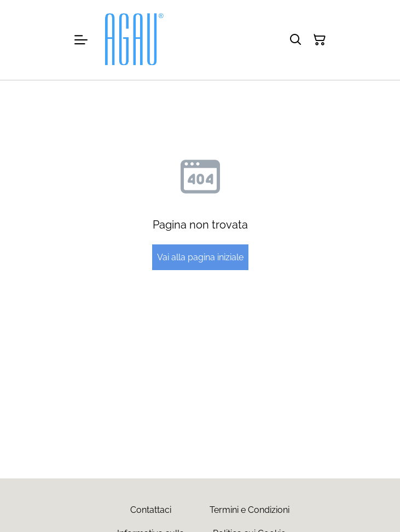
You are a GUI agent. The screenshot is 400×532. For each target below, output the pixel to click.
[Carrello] (320, 40)
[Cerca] (295, 40)
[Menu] (81, 40)
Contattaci (151, 510)
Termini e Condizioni (250, 510)
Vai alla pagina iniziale (200, 257)
